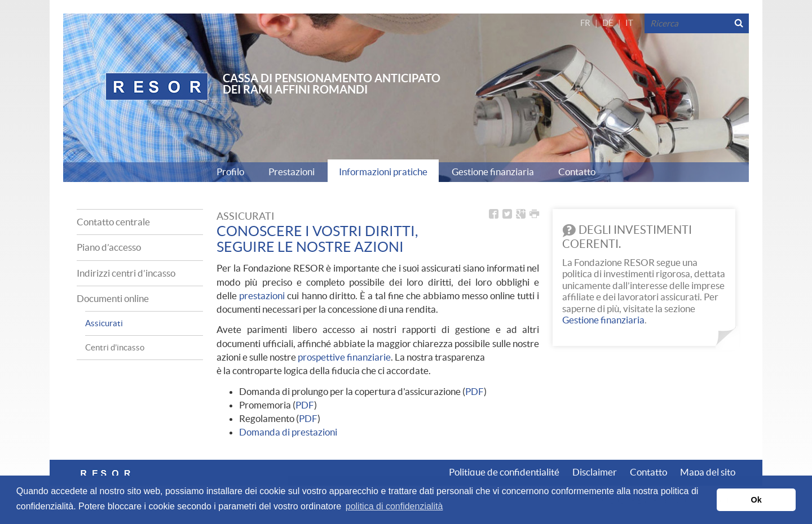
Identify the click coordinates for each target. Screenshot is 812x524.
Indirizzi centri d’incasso (126, 273)
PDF (475, 391)
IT (629, 23)
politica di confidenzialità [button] (394, 506)
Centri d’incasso (115, 347)
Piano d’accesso (109, 247)
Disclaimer (595, 472)
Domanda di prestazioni (288, 432)
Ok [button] (756, 500)
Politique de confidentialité (504, 472)
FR (585, 23)
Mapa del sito (708, 472)
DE (608, 23)
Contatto (577, 172)
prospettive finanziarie (344, 357)
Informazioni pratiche (383, 172)
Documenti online (113, 298)
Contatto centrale (113, 222)
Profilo (230, 172)
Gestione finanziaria (493, 172)
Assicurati (104, 323)
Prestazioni (292, 172)
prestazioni (262, 296)
